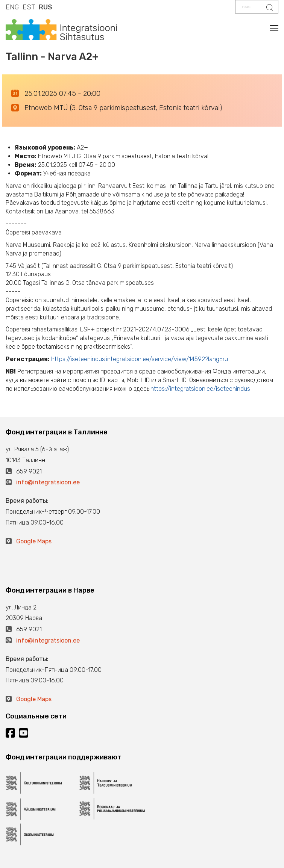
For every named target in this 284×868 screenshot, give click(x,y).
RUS (46, 7)
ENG (12, 7)
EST (29, 7)
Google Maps (34, 541)
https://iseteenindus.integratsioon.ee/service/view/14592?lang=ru (140, 359)
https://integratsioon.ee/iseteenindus (200, 389)
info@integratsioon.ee (48, 482)
